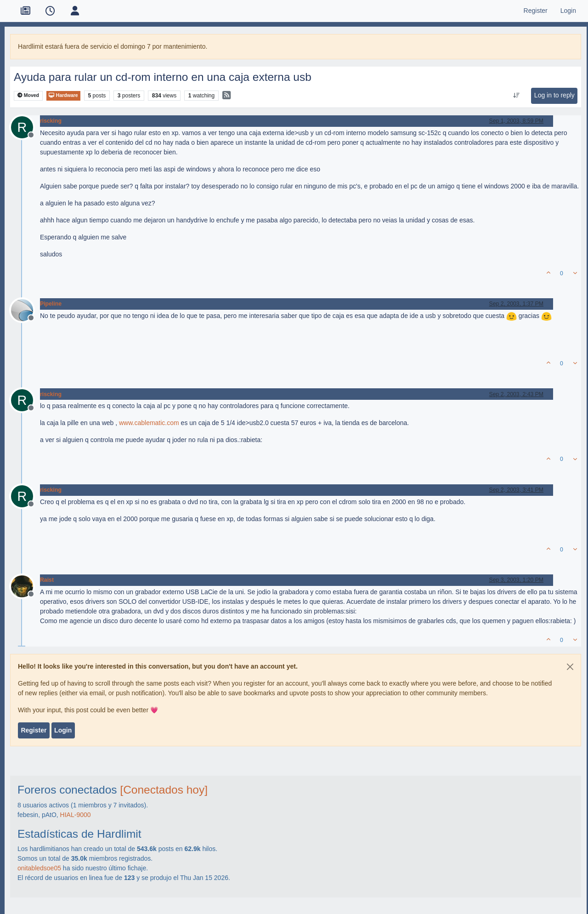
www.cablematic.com (149, 423)
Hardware (63, 95)
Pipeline (51, 304)
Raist (47, 580)
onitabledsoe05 (39, 868)
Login (63, 730)
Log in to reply (554, 95)
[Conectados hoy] (164, 790)
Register (34, 730)
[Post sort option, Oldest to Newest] (516, 96)
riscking (51, 121)
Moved (28, 95)
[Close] (570, 667)
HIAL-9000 (76, 815)
